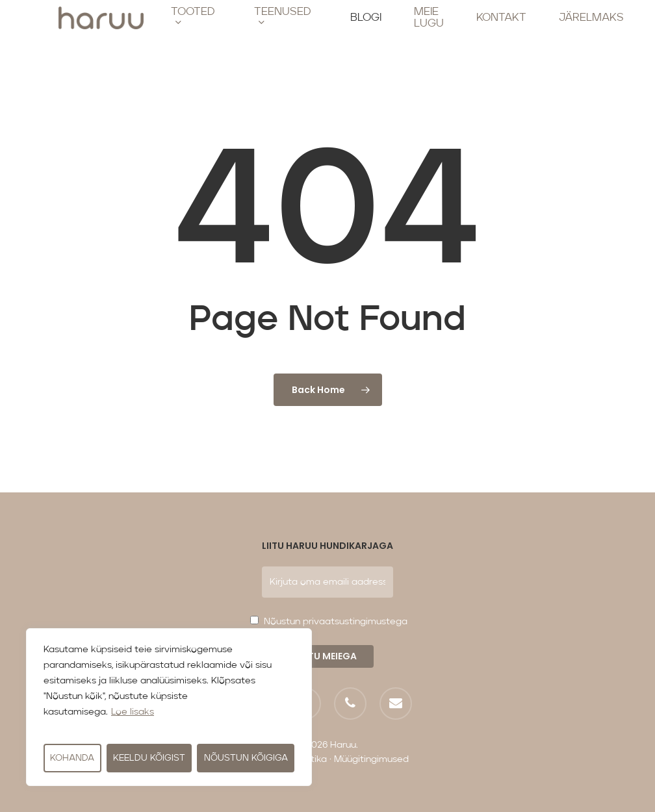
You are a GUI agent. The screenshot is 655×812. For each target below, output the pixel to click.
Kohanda (72, 758)
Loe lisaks (133, 712)
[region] (169, 707)
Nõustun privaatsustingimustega (336, 622)
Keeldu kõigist (149, 758)
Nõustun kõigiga (246, 758)
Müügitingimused (371, 759)
